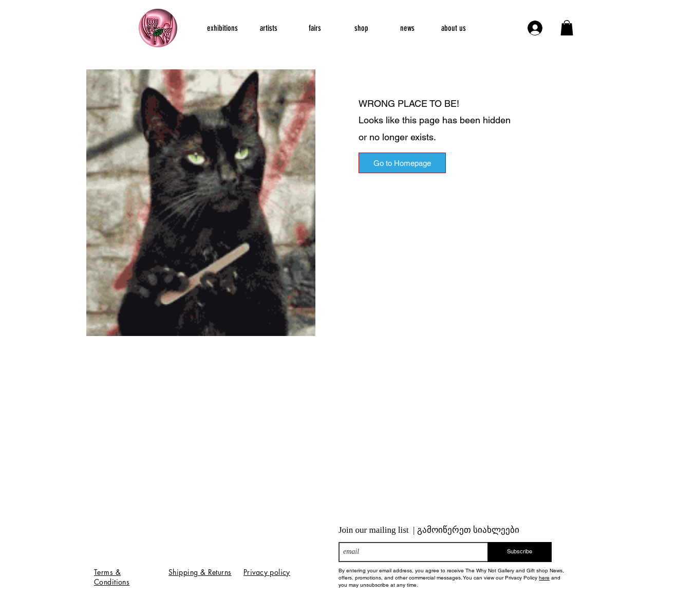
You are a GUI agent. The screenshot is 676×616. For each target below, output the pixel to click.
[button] (567, 28)
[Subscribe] (520, 552)
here (544, 578)
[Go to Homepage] (402, 163)
